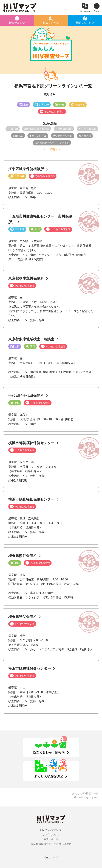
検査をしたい (51, 23)
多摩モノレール (38, 136)
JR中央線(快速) (64, 129)
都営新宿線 (85, 136)
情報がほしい (17, 23)
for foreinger (85, 11)
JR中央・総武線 (87, 129)
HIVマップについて (51, 830)
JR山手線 (12, 129)
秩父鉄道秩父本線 (63, 136)
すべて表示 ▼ (52, 149)
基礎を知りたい (85, 23)
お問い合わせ (51, 839)
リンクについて (51, 834)
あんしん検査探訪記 (49, 776)
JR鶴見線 (18, 136)
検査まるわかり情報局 (49, 752)
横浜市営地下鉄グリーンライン (52, 143)
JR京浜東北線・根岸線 (37, 129)
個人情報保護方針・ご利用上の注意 (51, 844)
